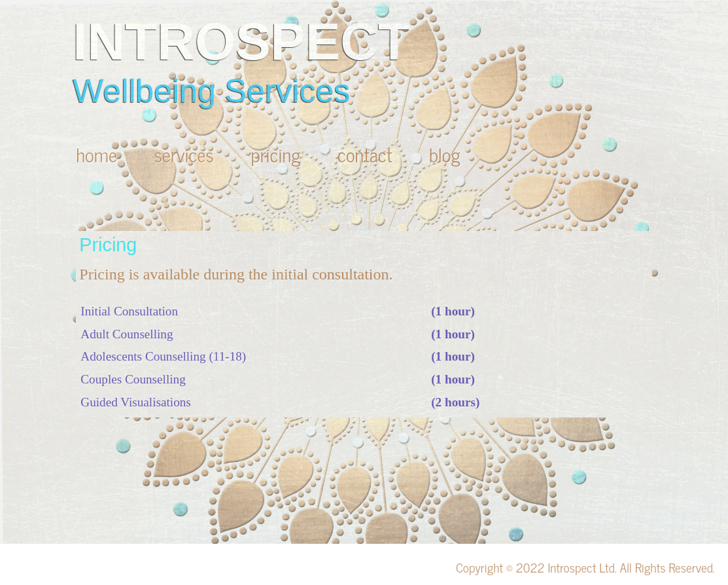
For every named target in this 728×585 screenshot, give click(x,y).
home (96, 154)
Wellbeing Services (211, 91)
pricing (275, 154)
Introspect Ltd (581, 567)
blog (445, 154)
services (184, 154)
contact (365, 154)
